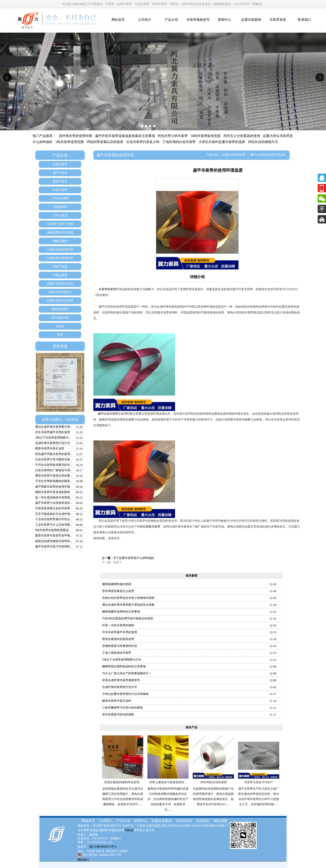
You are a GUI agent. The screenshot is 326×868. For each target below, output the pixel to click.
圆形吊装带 (60, 181)
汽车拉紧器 (60, 215)
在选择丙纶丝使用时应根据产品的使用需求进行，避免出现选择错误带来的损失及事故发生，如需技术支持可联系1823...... (213, 797)
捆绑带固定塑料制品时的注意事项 (124, 666)
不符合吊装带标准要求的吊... (54, 465)
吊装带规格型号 (198, 20)
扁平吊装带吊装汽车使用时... (54, 547)
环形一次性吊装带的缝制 (118, 625)
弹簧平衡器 (60, 267)
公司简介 (145, 20)
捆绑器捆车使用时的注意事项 (121, 612)
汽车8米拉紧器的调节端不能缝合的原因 (128, 618)
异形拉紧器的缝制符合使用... (123, 782)
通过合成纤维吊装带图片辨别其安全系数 (128, 605)
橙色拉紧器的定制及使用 (118, 639)
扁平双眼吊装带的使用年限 (53, 487)
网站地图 (221, 821)
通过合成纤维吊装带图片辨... (54, 427)
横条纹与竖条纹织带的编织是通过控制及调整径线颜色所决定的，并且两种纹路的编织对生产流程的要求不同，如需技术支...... (168, 799)
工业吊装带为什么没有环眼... (54, 525)
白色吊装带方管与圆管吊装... (54, 459)
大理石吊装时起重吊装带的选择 (222, 142)
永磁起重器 (60, 275)
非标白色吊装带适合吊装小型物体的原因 (128, 598)
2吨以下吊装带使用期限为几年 (122, 660)
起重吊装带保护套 (60, 292)
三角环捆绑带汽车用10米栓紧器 (122, 708)
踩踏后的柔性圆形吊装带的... (54, 541)
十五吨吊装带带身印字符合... (54, 519)
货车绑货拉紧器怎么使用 (118, 591)
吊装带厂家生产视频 (60, 224)
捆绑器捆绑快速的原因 (117, 584)
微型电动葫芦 (60, 309)
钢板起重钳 (60, 241)
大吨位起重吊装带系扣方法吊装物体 (125, 694)
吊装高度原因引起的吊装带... (54, 508)
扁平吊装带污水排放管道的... (54, 503)
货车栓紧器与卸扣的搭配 (118, 714)
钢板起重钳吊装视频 (60, 232)
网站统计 (83, 860)
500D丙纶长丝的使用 (213, 782)
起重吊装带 (60, 164)
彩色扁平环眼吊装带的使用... (54, 454)
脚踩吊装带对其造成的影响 (53, 492)
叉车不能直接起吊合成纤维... (54, 514)
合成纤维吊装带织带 (60, 258)
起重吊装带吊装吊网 (60, 301)
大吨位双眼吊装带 (149, 527)
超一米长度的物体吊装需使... (54, 497)
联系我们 (304, 20)
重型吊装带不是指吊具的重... (54, 476)
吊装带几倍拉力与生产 (259, 782)
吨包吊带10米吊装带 (173, 136)
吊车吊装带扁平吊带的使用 (53, 432)
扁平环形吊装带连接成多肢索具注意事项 (125, 136)
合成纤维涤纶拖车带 (60, 250)
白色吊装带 (60, 190)
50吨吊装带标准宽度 (206, 136)
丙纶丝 (60, 326)
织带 (60, 335)
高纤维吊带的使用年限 (75, 136)
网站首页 (118, 20)
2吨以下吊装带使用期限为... (53, 438)
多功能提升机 (60, 318)
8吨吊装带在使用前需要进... (53, 530)
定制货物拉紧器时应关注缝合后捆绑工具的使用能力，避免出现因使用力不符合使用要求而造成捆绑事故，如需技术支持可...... (123, 797)
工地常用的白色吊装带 (179, 142)
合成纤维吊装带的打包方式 (53, 443)
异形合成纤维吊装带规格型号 (121, 680)
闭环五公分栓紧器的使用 (242, 136)
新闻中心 (225, 20)
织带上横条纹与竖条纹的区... (168, 782)
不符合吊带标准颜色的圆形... (54, 481)
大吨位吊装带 (60, 198)
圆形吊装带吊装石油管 (50, 448)
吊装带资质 (278, 20)
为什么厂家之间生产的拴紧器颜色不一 (127, 673)
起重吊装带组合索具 (60, 284)
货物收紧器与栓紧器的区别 (120, 646)
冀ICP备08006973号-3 (103, 847)
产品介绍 (171, 20)
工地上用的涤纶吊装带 (117, 653)
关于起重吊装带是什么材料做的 (134, 558)
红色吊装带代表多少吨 (143, 142)
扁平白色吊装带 (108, 414)
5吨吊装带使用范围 (70, 142)
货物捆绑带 (60, 207)
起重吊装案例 (251, 20)
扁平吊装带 (60, 173)
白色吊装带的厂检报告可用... (54, 470)
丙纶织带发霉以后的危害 (105, 142)
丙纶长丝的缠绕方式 (263, 142)
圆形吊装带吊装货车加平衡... (54, 536)
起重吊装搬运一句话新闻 (60, 420)
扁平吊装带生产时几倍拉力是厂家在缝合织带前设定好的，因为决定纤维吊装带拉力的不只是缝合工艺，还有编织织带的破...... (259, 797)
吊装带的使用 (107, 289)
